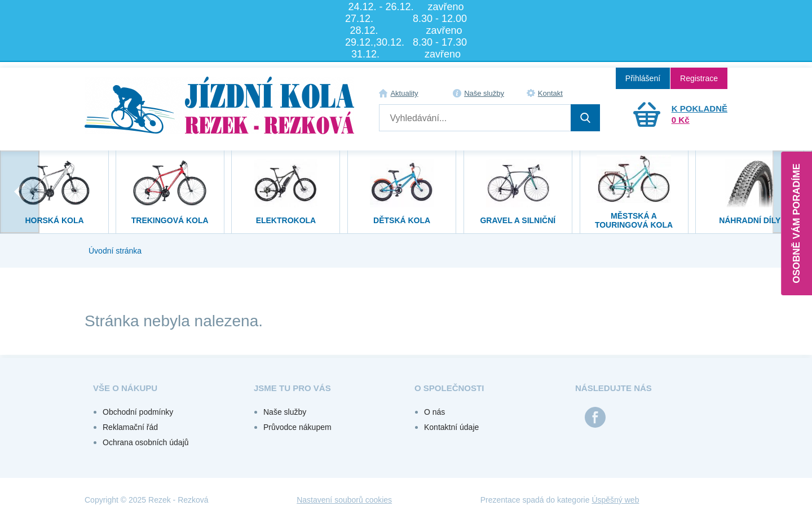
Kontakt (550, 93)
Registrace (699, 78)
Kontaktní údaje (451, 427)
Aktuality (404, 93)
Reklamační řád (130, 427)
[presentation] (20, 192)
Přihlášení (643, 78)
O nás (434, 412)
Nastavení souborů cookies (344, 500)
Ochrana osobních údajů (146, 442)
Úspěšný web (615, 500)
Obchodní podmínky (138, 412)
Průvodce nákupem (297, 427)
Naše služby (484, 93)
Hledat (585, 118)
